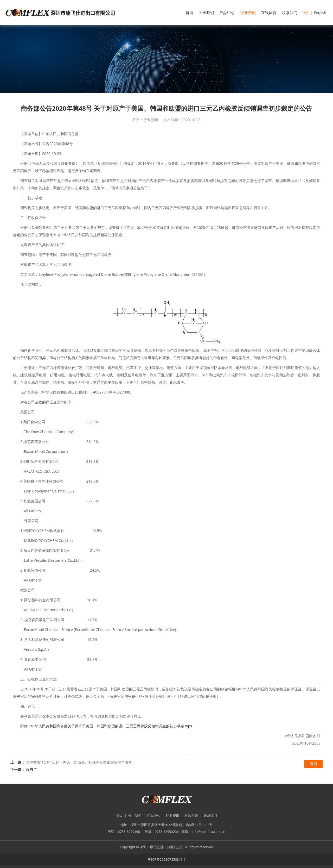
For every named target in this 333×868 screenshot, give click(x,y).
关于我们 (206, 13)
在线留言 (269, 13)
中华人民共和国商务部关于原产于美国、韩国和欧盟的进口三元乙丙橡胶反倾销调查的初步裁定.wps (112, 726)
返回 (313, 764)
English (320, 13)
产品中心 (227, 13)
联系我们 (290, 13)
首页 (189, 13)
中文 (305, 13)
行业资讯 (248, 13)
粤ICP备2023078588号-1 (166, 859)
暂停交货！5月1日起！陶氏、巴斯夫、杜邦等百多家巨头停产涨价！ (81, 762)
